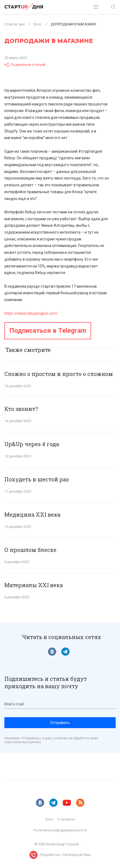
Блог (49, 819)
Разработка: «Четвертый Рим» (66, 855)
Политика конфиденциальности (60, 830)
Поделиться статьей (25, 65)
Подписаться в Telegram (48, 331)
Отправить (60, 723)
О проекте (66, 819)
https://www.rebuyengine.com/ (31, 313)
